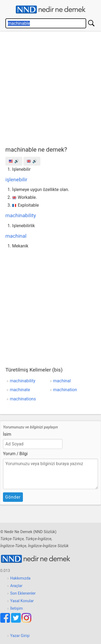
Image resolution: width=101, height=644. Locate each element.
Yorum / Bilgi (15, 454)
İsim (7, 434)
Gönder (13, 497)
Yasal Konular (22, 601)
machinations (23, 399)
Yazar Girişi (20, 636)
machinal (16, 236)
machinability (21, 215)
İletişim (17, 609)
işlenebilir (16, 180)
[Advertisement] (50, 88)
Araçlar (16, 586)
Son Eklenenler (23, 593)
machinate (20, 390)
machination (65, 390)
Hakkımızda (20, 578)
